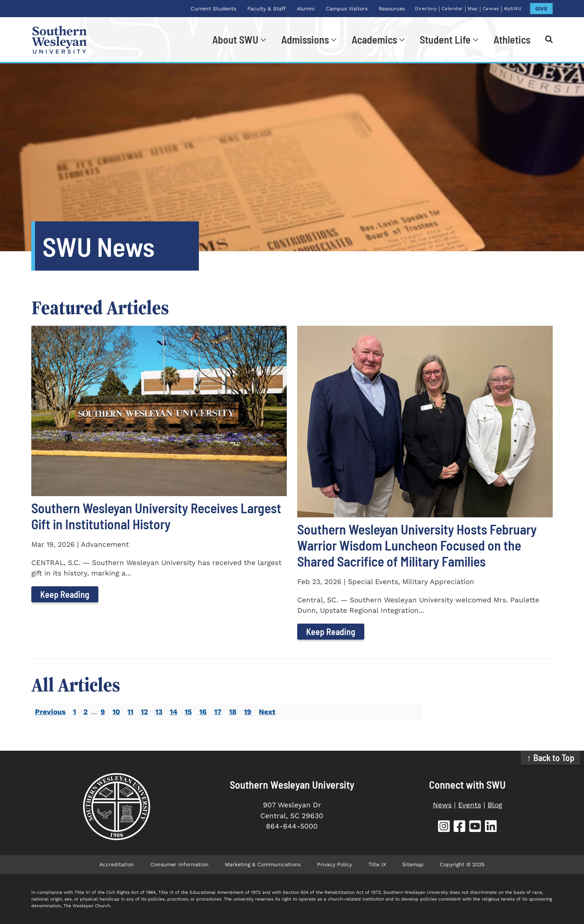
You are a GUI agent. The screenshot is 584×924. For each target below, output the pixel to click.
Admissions (305, 40)
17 (218, 712)
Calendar (452, 9)
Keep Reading (65, 594)
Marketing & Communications (263, 864)
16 (203, 712)
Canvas (491, 9)
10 (116, 712)
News (442, 805)
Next (267, 712)
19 (248, 712)
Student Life (445, 40)
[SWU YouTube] (475, 827)
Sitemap (413, 864)
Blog (495, 805)
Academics (374, 40)
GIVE (541, 9)
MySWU (513, 9)
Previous (50, 712)
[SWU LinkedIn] (491, 827)
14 (174, 712)
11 (130, 712)
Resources (392, 9)
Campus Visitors (347, 9)
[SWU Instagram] (444, 827)
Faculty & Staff (266, 9)
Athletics (512, 40)
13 (159, 712)
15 (188, 712)
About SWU (235, 40)
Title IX (377, 864)
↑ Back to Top (551, 758)
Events (470, 805)
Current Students (213, 9)
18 (233, 712)
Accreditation (117, 864)
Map (473, 9)
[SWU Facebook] (460, 827)
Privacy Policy (334, 864)
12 (144, 712)
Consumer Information (180, 864)
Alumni (306, 9)
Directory (426, 9)
